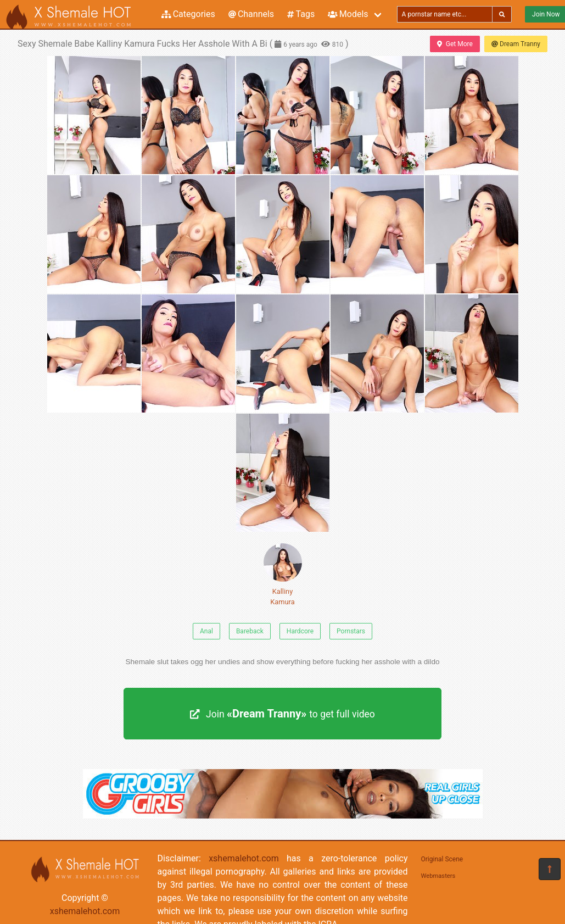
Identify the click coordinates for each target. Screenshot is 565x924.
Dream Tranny (516, 44)
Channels (251, 14)
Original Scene (442, 859)
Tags (301, 14)
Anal (206, 631)
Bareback (250, 631)
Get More (455, 44)
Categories (188, 14)
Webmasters (438, 876)
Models (348, 14)
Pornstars (351, 631)
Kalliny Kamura (283, 575)
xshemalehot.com (85, 911)
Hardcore (300, 631)
